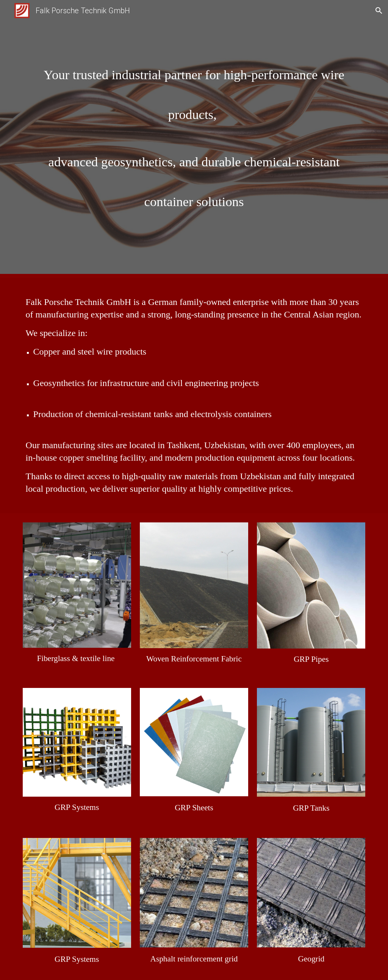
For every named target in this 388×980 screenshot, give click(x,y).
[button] (379, 11)
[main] (194, 139)
